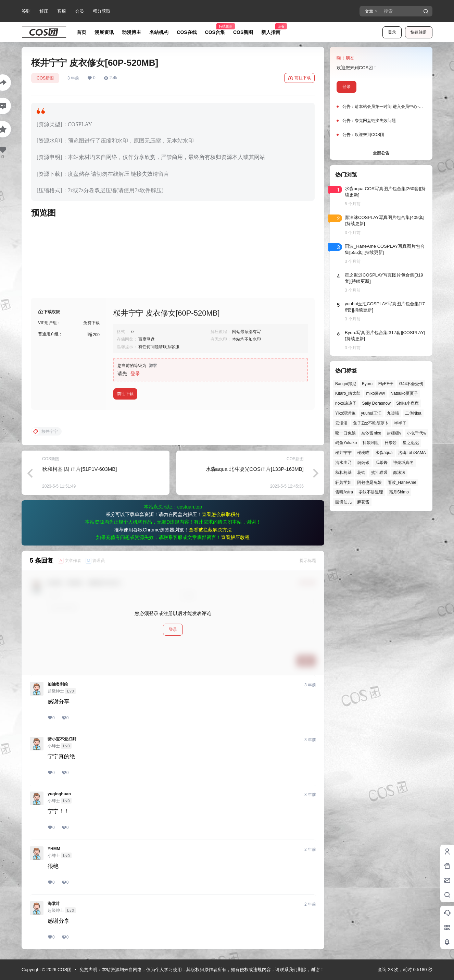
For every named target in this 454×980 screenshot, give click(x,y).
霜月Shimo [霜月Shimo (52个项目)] (399, 492)
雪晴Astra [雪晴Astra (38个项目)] (344, 492)
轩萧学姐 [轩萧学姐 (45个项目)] (343, 482)
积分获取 (102, 11)
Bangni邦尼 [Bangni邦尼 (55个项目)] (346, 384)
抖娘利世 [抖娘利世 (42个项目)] (371, 443)
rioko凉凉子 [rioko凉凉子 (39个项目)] (346, 403)
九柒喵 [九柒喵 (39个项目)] (393, 413)
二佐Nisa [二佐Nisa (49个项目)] (413, 413)
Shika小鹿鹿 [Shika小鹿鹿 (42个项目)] (407, 403)
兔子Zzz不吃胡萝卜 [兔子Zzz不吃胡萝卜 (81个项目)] (371, 423)
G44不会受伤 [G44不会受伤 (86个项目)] (411, 384)
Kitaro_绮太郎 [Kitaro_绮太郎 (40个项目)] (348, 393)
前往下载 (299, 78)
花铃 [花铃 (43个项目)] (361, 473)
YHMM (54, 849)
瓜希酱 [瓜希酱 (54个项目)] (381, 463)
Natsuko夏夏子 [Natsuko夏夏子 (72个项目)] (404, 393)
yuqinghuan (59, 794)
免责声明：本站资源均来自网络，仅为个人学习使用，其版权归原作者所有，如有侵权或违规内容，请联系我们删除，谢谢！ (202, 970)
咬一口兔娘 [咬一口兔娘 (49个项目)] (345, 433)
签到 (26, 11)
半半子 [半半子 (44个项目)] (400, 423)
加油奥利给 (58, 684)
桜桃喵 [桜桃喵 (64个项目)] (363, 453)
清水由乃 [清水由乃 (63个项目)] (343, 463)
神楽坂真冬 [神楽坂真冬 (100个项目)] (403, 463)
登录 (392, 32)
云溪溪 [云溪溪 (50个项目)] (341, 423)
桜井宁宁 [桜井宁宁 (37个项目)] (343, 453)
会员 (79, 11)
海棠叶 (54, 904)
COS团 (64, 970)
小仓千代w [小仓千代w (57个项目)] (417, 433)
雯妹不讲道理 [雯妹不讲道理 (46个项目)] (371, 492)
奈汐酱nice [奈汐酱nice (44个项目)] (371, 433)
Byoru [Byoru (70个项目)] (367, 384)
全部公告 (381, 153)
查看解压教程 (235, 537)
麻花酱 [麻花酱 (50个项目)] (363, 502)
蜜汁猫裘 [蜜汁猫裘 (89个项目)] (379, 473)
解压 (44, 11)
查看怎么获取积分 (221, 514)
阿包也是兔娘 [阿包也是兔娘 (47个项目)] (369, 482)
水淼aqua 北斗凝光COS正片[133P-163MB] (255, 469)
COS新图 (45, 78)
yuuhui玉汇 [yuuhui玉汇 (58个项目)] (371, 413)
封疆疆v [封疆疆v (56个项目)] (394, 433)
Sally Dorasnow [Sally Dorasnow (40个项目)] (376, 403)
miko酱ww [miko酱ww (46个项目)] (375, 393)
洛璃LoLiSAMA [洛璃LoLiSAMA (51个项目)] (412, 453)
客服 (62, 11)
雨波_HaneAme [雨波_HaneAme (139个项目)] (402, 482)
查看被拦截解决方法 (210, 530)
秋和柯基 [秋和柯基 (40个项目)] (343, 473)
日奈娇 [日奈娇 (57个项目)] (391, 443)
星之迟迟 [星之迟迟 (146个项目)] (411, 443)
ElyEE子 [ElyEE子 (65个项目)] (386, 384)
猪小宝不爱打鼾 (62, 739)
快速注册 (419, 32)
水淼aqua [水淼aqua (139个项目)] (384, 453)
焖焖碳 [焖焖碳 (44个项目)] (363, 463)
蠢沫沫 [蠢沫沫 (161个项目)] (399, 473)
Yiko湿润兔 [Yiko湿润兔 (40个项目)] (345, 413)
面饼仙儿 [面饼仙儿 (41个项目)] (343, 502)
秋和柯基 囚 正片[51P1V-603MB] (79, 469)
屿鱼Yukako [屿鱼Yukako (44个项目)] (346, 443)
